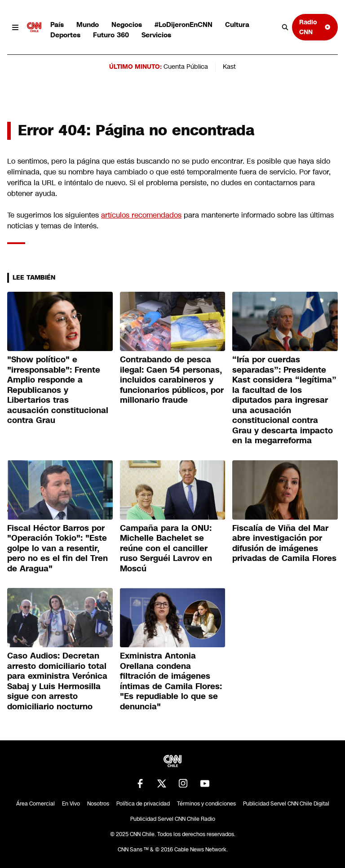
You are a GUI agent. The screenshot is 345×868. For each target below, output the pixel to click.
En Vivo (71, 804)
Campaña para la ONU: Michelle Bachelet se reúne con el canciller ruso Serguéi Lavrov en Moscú (166, 548)
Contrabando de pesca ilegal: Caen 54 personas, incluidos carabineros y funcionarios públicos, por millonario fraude (172, 380)
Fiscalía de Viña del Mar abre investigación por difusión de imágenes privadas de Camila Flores (284, 543)
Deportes (65, 35)
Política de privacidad (143, 804)
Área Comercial (35, 804)
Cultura (237, 24)
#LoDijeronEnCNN (184, 24)
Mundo (88, 24)
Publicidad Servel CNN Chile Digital (286, 804)
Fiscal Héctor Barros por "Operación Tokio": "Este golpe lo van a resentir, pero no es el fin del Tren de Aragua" (57, 548)
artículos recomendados (141, 215)
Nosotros (98, 804)
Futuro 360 (111, 35)
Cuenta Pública (186, 67)
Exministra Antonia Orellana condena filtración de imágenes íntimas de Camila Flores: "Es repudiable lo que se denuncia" (171, 681)
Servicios (156, 35)
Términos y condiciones (206, 804)
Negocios (127, 24)
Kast (229, 67)
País (57, 24)
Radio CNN (315, 27)
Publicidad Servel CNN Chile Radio (173, 819)
